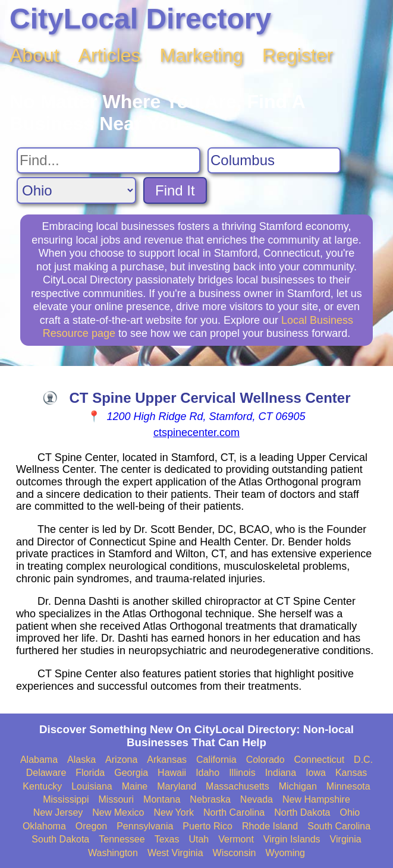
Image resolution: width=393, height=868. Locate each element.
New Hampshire (316, 799)
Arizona (121, 760)
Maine (135, 786)
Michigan (298, 786)
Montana (162, 799)
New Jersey (58, 812)
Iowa (316, 773)
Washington (113, 853)
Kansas (351, 773)
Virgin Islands (292, 839)
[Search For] (109, 160)
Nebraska (210, 799)
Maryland (177, 786)
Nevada (257, 799)
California (216, 760)
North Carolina (234, 812)
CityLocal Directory (140, 19)
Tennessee (122, 839)
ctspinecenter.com (196, 433)
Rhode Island (270, 826)
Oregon (91, 826)
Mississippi (66, 799)
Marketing (202, 55)
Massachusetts (238, 786)
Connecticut (320, 760)
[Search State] (76, 190)
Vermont (236, 839)
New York (174, 812)
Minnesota (348, 786)
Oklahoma (44, 826)
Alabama (39, 760)
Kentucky (42, 786)
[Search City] (274, 160)
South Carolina (339, 826)
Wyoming (285, 853)
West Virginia (175, 853)
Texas (167, 839)
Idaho (207, 773)
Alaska (81, 760)
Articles (110, 55)
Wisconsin (235, 853)
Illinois (242, 773)
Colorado (265, 760)
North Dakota (302, 812)
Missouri (117, 799)
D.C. (363, 760)
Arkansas (167, 760)
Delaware (46, 773)
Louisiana (92, 786)
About (34, 55)
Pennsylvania (145, 826)
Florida (90, 773)
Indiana (281, 773)
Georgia (131, 773)
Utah (199, 839)
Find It (175, 190)
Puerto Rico (207, 826)
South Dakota (60, 839)
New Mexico (118, 812)
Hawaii (172, 773)
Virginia (346, 839)
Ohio (350, 812)
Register (298, 55)
